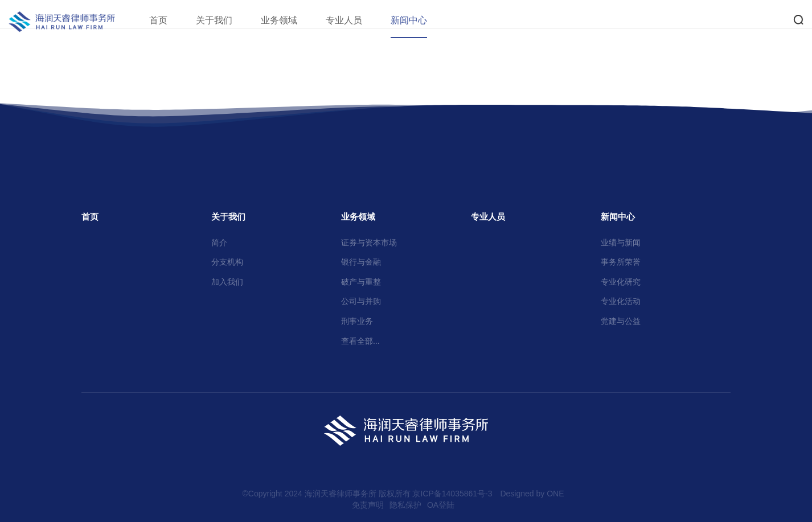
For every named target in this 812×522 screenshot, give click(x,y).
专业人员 (358, 20)
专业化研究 (621, 282)
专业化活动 (621, 301)
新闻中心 (423, 20)
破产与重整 (361, 282)
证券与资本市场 (369, 242)
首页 (173, 20)
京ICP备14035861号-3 (452, 494)
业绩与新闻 (621, 242)
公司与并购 (361, 301)
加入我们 (227, 282)
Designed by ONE (532, 494)
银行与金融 (361, 262)
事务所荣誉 (621, 262)
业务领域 (293, 20)
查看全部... (360, 341)
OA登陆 (441, 505)
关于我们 (228, 20)
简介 (219, 242)
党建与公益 (621, 321)
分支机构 (227, 262)
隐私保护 (405, 505)
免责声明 (368, 505)
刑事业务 (357, 321)
